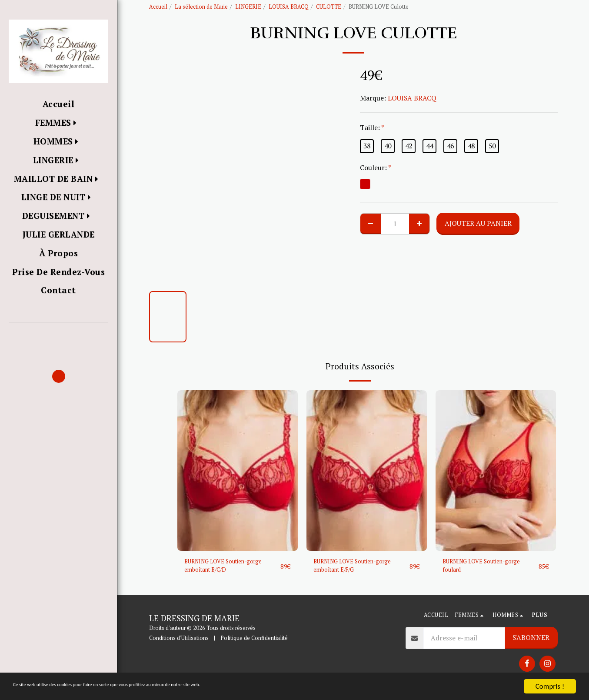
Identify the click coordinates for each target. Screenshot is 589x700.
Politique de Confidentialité (254, 642)
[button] (58, 335)
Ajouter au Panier (478, 223)
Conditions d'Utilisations (179, 642)
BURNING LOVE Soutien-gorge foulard (481, 568)
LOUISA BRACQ (289, 7)
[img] (238, 471)
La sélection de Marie (201, 7)
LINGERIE (248, 7)
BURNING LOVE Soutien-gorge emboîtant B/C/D (223, 568)
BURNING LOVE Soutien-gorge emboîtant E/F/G (352, 568)
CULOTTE (329, 7)
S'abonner (531, 641)
